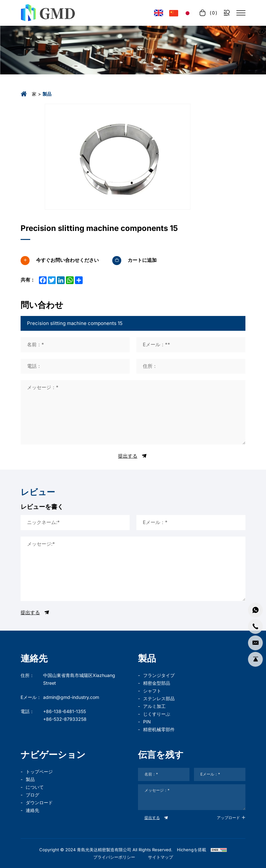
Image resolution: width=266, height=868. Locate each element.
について (35, 787)
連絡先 (32, 810)
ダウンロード (39, 802)
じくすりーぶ (157, 714)
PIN (147, 722)
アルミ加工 (154, 706)
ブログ (32, 795)
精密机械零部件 (159, 729)
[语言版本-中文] (174, 13)
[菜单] (241, 13)
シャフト (152, 691)
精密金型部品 (157, 683)
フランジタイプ (159, 675)
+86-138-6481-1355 (64, 711)
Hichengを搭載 (192, 850)
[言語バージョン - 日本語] (188, 13)
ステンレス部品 (159, 698)
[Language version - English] (159, 13)
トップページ (39, 772)
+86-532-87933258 (65, 719)
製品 (30, 779)
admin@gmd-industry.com (71, 697)
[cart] (208, 13)
